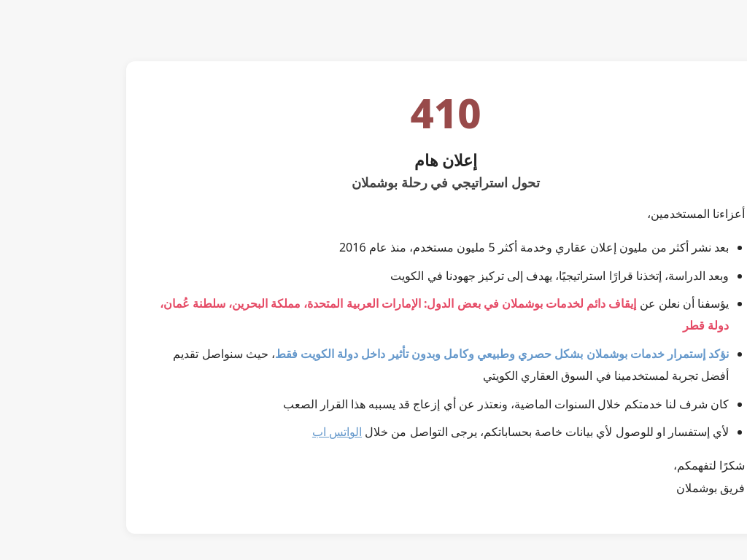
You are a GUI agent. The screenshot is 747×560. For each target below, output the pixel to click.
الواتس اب (265, 432)
